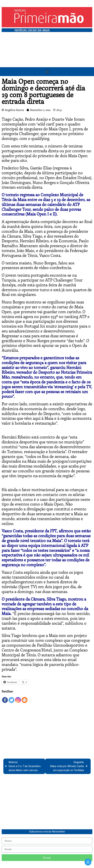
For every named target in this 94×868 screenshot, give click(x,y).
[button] (47, 72)
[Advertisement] (47, 59)
